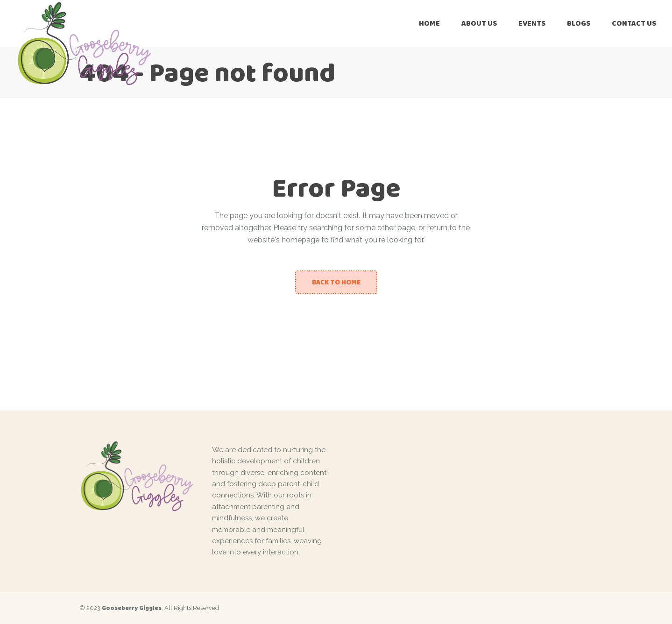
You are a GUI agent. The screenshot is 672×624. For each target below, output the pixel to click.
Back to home (336, 282)
